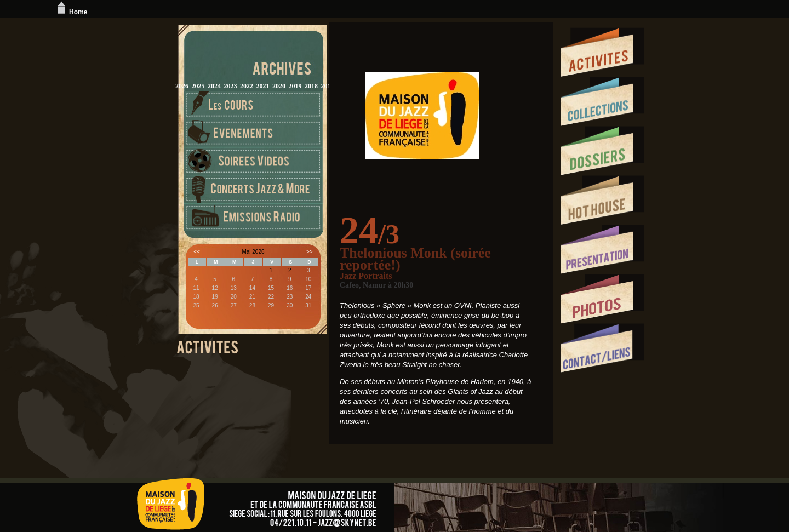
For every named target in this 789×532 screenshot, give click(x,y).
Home (71, 12)
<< (197, 252)
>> (310, 252)
